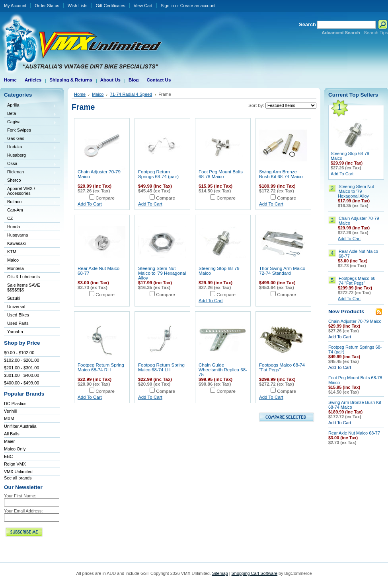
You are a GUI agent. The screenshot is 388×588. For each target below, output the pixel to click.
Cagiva (30, 122)
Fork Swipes (19, 130)
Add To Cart (90, 204)
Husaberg (30, 156)
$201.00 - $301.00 (21, 368)
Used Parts (18, 323)
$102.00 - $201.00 (21, 360)
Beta (30, 114)
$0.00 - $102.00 (19, 353)
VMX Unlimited (18, 472)
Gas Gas (30, 139)
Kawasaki (30, 244)
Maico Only (15, 449)
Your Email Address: (23, 511)
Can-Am (30, 211)
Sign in (167, 6)
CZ (30, 219)
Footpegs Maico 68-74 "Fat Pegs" (358, 281)
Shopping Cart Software (254, 573)
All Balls (12, 434)
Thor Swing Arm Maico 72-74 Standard (282, 271)
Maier (9, 441)
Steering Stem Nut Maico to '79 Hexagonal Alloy (162, 273)
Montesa (30, 269)
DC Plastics (15, 404)
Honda (30, 227)
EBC (8, 456)
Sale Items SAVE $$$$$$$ (24, 287)
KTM (30, 252)
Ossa (30, 164)
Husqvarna (30, 236)
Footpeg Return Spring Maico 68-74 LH (161, 367)
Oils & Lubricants (23, 277)
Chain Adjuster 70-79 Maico (355, 321)
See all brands (18, 478)
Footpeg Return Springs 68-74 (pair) (158, 174)
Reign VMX (15, 464)
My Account (15, 6)
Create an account (198, 6)
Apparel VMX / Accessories (30, 191)
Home (80, 94)
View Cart (143, 6)
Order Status (47, 6)
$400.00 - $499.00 (21, 383)
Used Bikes (18, 315)
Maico (30, 261)
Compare (105, 198)
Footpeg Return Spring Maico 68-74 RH (101, 367)
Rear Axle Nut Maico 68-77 (354, 433)
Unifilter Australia (20, 426)
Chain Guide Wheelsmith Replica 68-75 (223, 370)
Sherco (30, 181)
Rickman (30, 172)
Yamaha (30, 332)
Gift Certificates (110, 6)
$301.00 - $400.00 (21, 375)
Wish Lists (78, 6)
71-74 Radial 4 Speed (131, 94)
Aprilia (30, 106)
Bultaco (30, 202)
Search (307, 24)
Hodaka (30, 147)
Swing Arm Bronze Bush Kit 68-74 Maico (281, 174)
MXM (9, 419)
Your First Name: (20, 496)
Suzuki (30, 299)
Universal (30, 307)
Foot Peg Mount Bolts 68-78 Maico (221, 174)
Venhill (10, 411)
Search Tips (376, 33)
